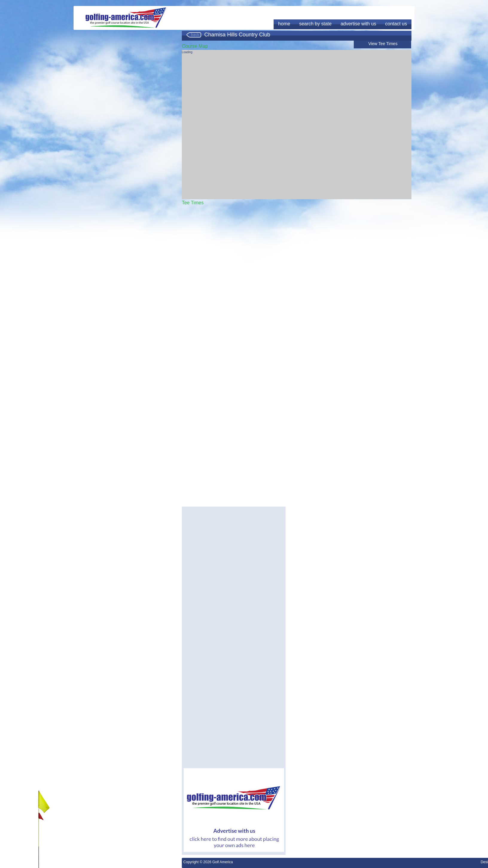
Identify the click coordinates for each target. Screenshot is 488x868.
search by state (315, 24)
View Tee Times (383, 44)
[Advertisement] (234, 550)
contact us (396, 24)
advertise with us (358, 24)
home (284, 24)
